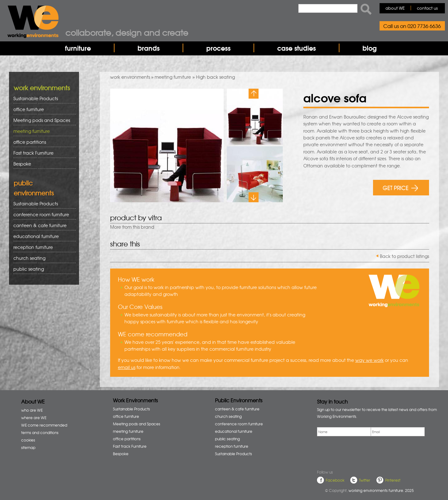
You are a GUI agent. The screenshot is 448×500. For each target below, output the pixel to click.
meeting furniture (173, 77)
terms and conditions (40, 432)
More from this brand (132, 227)
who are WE (32, 410)
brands (149, 48)
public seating (42, 269)
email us (127, 367)
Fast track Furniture (33, 153)
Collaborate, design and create (127, 32)
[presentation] (364, 452)
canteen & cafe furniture (42, 225)
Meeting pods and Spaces (42, 120)
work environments (130, 77)
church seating (29, 258)
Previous (254, 94)
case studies (296, 48)
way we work (369, 360)
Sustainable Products (36, 98)
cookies (28, 440)
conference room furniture (42, 215)
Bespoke (22, 164)
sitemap (28, 447)
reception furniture (42, 247)
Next (254, 197)
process (218, 48)
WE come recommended (44, 425)
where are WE (34, 418)
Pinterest (393, 480)
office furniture (42, 109)
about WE (395, 8)
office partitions (42, 142)
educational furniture (42, 236)
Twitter (365, 480)
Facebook (335, 480)
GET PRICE (400, 187)
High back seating (215, 77)
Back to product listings (404, 256)
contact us (427, 8)
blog (370, 48)
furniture (78, 48)
